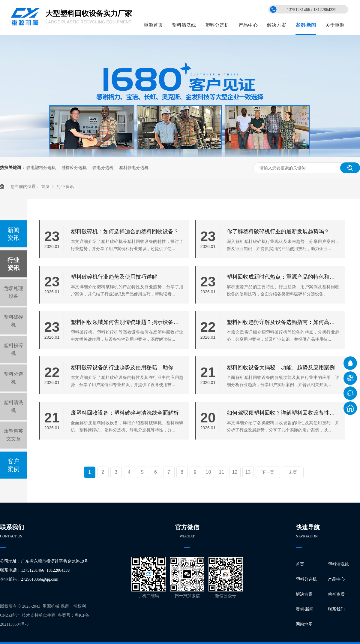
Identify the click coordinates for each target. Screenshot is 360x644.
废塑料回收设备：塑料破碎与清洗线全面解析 (125, 413)
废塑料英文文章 (13, 435)
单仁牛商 (47, 615)
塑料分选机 (217, 25)
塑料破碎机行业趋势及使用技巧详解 (114, 277)
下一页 (268, 472)
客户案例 (13, 465)
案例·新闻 (306, 25)
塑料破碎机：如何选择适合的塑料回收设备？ (125, 231)
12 (235, 472)
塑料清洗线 (184, 25)
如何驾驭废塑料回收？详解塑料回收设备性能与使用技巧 (283, 413)
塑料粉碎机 (13, 349)
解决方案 (277, 25)
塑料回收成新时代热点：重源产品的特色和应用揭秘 (283, 277)
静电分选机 (103, 168)
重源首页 (153, 25)
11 (222, 472)
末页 (293, 472)
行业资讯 (65, 186)
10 (208, 472)
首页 (46, 186)
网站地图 (304, 624)
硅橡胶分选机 (74, 168)
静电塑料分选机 (41, 168)
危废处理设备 (13, 292)
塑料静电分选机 (134, 168)
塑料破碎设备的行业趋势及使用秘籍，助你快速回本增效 (127, 367)
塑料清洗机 (13, 406)
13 (248, 472)
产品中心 (248, 25)
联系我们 (336, 609)
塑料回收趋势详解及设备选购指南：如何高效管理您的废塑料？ (283, 322)
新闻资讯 (13, 234)
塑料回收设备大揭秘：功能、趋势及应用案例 (281, 367)
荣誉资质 (336, 594)
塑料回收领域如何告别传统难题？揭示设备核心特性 (127, 322)
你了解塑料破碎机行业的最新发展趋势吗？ (278, 231)
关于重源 (335, 25)
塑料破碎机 (13, 321)
